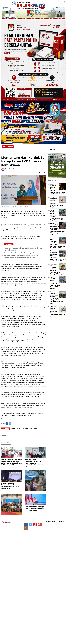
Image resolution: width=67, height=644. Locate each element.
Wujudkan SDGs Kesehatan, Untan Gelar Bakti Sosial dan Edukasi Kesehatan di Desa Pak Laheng (57, 243)
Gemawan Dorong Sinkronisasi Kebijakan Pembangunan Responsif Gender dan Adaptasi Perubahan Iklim (58, 298)
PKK (22, 154)
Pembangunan (16, 154)
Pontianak (26, 154)
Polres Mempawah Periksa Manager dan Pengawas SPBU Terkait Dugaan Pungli (57, 202)
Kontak (62, 522)
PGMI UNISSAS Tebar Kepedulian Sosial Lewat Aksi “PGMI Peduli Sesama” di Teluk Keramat (56, 283)
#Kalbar (13, 429)
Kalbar (7, 154)
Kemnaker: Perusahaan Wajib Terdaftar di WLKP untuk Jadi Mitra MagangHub (34, 508)
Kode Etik (55, 522)
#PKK (35, 429)
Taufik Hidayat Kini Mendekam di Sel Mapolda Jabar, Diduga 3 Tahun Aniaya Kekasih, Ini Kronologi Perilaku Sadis (58, 229)
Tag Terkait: (5, 429)
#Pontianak (5, 431)
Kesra (10, 154)
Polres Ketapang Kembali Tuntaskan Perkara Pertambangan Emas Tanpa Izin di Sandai (57, 215)
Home (3, 154)
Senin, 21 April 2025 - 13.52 (11, 170)
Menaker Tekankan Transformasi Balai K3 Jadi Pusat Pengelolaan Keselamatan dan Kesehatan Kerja (21, 257)
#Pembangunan (28, 429)
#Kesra (19, 429)
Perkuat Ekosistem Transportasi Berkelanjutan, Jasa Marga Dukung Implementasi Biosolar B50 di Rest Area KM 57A (12, 462)
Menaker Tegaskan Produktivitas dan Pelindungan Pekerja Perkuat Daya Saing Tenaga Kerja (11, 486)
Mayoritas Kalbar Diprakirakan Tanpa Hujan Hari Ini (21, 253)
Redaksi (49, 522)
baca (41, 172)
